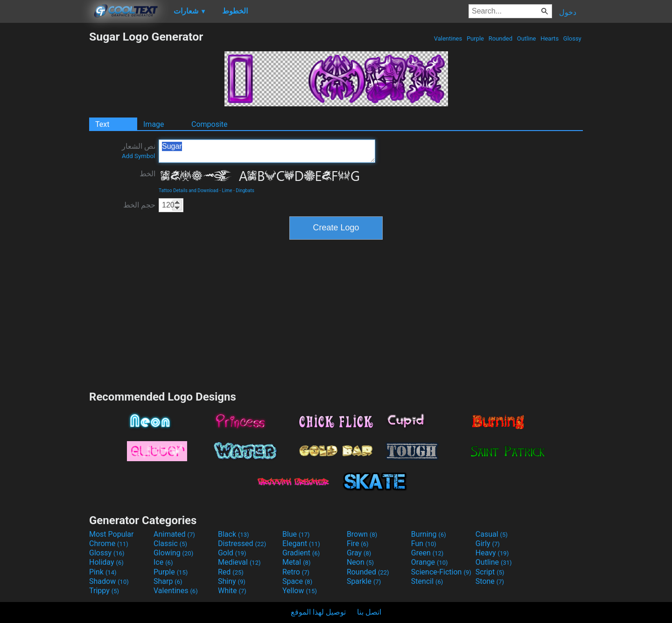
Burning (429, 534)
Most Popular (112, 534)
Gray (359, 553)
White (232, 591)
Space (297, 581)
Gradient (301, 553)
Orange (430, 562)
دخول (568, 12)
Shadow (109, 581)
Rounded (500, 38)
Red (231, 572)
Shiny (232, 581)
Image (154, 124)
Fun (424, 543)
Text (102, 124)
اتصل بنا (369, 612)
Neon (360, 562)
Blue (296, 534)
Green (427, 553)
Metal (297, 562)
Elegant (301, 543)
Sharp (168, 581)
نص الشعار (139, 151)
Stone (490, 581)
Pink (103, 572)
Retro (296, 572)
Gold (232, 553)
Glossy (572, 38)
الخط (147, 174)
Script (490, 572)
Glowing (173, 553)
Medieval (239, 562)
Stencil (427, 581)
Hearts (549, 38)
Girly (488, 543)
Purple (476, 38)
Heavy (492, 553)
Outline (526, 38)
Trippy (104, 591)
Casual (492, 534)
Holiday (106, 562)
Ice (163, 562)
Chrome (109, 543)
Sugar (267, 151)
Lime (227, 190)
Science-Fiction (441, 572)
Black (234, 534)
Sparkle (364, 581)
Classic (170, 543)
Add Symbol (138, 156)
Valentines (448, 38)
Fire (358, 543)
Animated (174, 534)
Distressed (242, 543)
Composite (210, 124)
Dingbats (245, 190)
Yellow (300, 591)
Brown (362, 534)
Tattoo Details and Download (189, 190)
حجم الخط (139, 205)
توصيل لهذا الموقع (318, 612)
